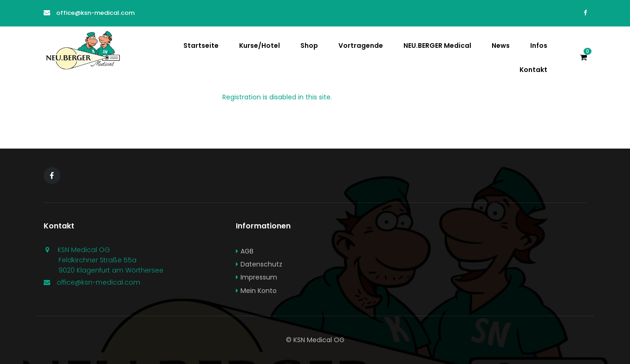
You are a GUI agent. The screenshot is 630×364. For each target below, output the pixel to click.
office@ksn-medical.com (95, 13)
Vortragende (361, 45)
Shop (309, 45)
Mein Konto (259, 291)
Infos (539, 45)
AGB (247, 251)
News (501, 45)
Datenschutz (261, 264)
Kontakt (533, 70)
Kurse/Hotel (260, 45)
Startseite (201, 45)
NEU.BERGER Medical (437, 45)
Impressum (259, 277)
